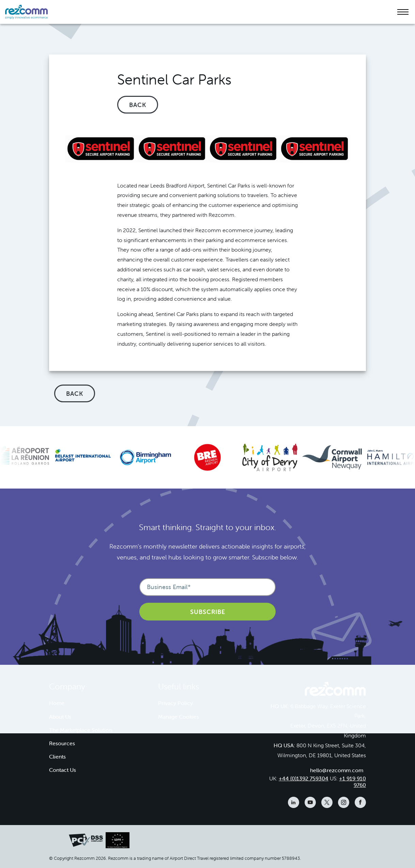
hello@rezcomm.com (337, 770)
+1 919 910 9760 (352, 782)
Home (57, 703)
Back (138, 105)
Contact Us (63, 770)
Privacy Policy (175, 703)
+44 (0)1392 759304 (304, 778)
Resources (62, 743)
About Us (60, 717)
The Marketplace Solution (81, 730)
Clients (57, 757)
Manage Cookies (179, 717)
